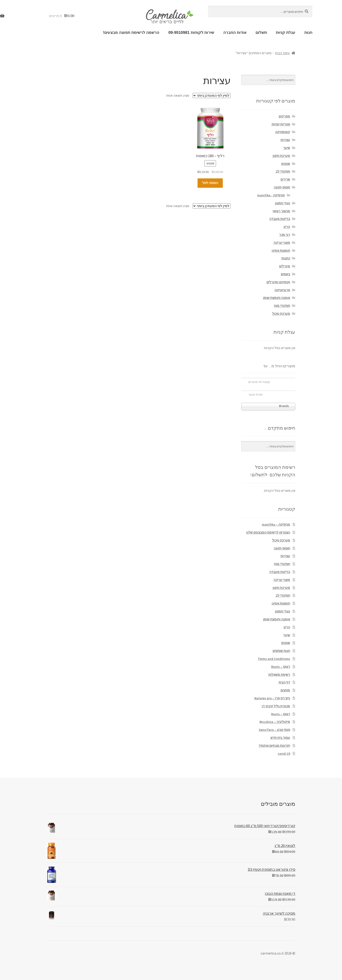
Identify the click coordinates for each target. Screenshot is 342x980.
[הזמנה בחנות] (212, 96)
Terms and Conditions (274, 659)
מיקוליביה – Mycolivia (275, 722)
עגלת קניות (286, 33)
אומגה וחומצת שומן (277, 298)
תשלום (261, 33)
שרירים (285, 179)
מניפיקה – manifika (276, 524)
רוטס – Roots (281, 667)
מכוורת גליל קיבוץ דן (276, 706)
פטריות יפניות (281, 124)
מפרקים (284, 116)
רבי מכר (285, 235)
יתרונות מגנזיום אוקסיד (274, 746)
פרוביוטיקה (282, 290)
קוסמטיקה (283, 132)
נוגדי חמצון (283, 203)
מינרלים (285, 266)
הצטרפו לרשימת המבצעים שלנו (268, 532)
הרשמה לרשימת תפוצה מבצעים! (131, 33)
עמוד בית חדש (280, 738)
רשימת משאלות (279, 675)
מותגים (285, 690)
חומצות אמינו (281, 251)
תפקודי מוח (282, 306)
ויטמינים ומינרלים (278, 282)
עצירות (285, 140)
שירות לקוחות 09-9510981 (191, 33)
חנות (308, 33)
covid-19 (284, 754)
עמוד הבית (283, 53)
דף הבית (284, 682)
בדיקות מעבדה (280, 219)
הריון (287, 227)
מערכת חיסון (281, 156)
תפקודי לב (283, 171)
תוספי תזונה (282, 187)
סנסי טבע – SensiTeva (274, 730)
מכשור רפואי (281, 211)
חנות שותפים (281, 651)
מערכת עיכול (281, 314)
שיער (287, 148)
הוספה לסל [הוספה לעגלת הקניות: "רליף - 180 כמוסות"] (210, 183)
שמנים (286, 164)
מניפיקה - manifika (271, 195)
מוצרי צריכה (282, 243)
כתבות (286, 258)
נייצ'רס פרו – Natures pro (272, 698)
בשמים (285, 274)
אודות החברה (235, 33)
